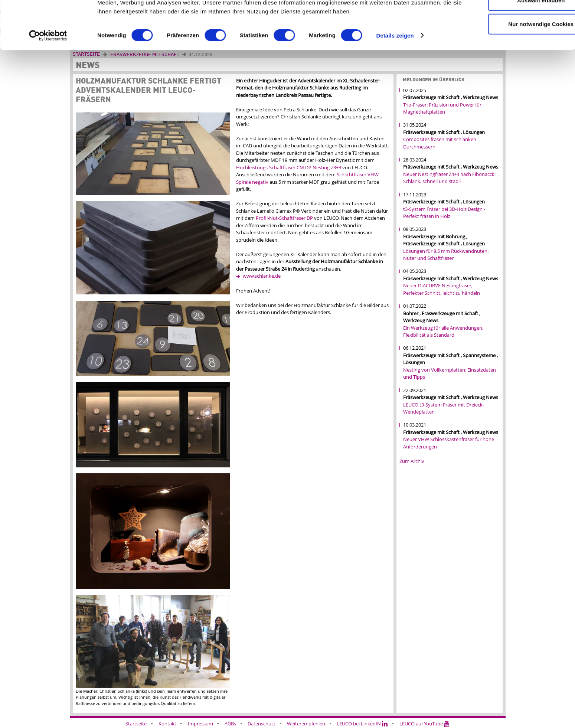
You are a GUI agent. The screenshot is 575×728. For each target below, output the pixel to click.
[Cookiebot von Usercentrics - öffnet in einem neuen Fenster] (48, 78)
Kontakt (167, 724)
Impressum (200, 724)
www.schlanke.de (262, 276)
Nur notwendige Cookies (513, 66)
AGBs (230, 724)
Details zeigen (395, 78)
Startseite (136, 724)
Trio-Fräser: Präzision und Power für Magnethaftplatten (442, 108)
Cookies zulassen (513, 19)
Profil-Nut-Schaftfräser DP (284, 218)
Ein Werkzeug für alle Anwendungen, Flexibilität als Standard (443, 332)
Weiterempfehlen (306, 724)
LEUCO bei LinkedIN (362, 724)
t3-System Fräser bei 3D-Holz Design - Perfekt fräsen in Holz (444, 213)
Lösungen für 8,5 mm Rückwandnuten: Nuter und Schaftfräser (446, 255)
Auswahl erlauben (513, 43)
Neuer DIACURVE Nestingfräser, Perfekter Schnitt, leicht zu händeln (442, 289)
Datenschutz (262, 724)
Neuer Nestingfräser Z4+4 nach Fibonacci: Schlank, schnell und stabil (449, 178)
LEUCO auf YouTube (424, 724)
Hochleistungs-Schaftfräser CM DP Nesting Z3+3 (289, 167)
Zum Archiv (412, 461)
